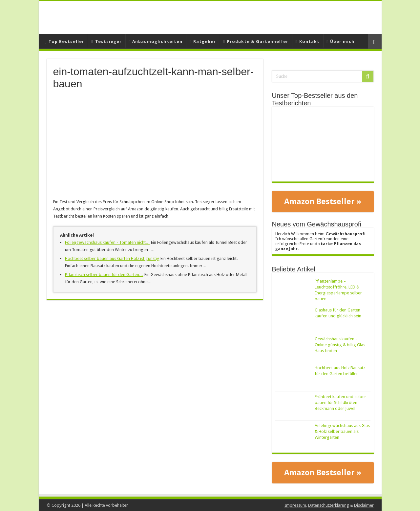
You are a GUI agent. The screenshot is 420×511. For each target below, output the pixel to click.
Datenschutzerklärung (329, 505)
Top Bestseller (65, 42)
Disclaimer (364, 505)
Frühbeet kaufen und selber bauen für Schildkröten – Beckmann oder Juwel (340, 403)
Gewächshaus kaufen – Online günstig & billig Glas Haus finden (340, 345)
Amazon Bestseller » (323, 202)
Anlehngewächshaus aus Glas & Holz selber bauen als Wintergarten (342, 431)
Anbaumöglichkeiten (156, 42)
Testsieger (107, 42)
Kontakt (308, 42)
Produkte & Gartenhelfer (256, 42)
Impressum (295, 505)
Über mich (341, 42)
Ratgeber (203, 42)
